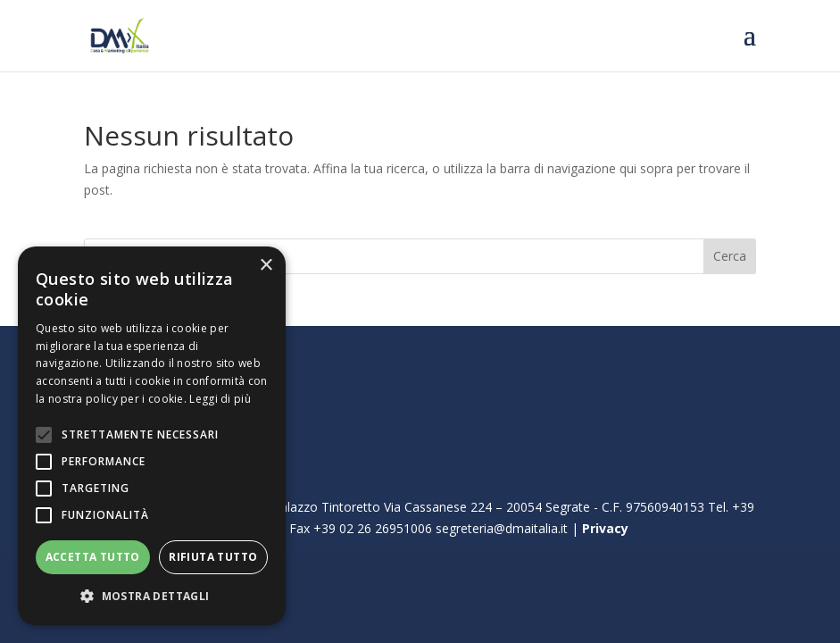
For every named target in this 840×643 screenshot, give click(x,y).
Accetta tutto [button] (93, 557)
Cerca (730, 256)
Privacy (605, 528)
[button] (152, 597)
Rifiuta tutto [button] (213, 557)
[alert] (152, 436)
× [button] (266, 266)
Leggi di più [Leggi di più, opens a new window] (220, 399)
